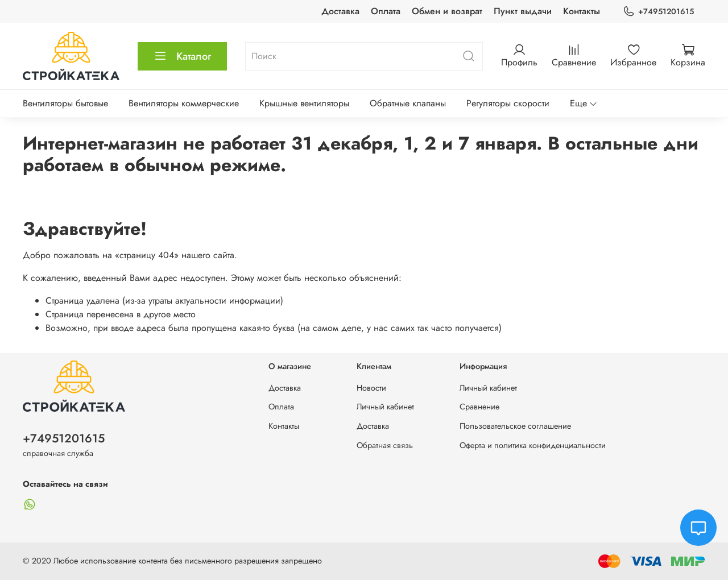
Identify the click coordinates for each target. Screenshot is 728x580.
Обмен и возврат (447, 11)
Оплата (386, 11)
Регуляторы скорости (508, 103)
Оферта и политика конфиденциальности (533, 445)
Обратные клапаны (408, 103)
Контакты (582, 11)
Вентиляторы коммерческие (184, 103)
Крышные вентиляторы (304, 103)
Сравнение (479, 407)
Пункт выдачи (523, 11)
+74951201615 (658, 12)
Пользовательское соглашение (515, 426)
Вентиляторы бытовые (65, 103)
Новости (371, 388)
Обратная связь (385, 445)
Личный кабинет (385, 407)
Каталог (182, 56)
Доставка (340, 11)
